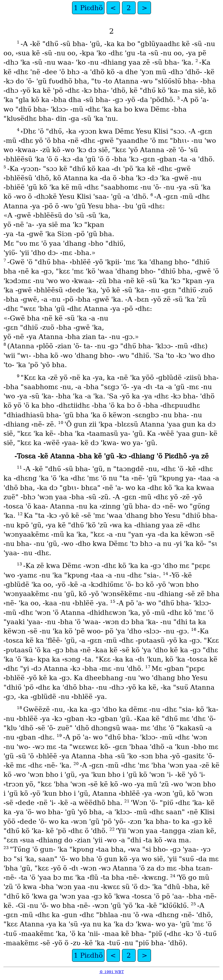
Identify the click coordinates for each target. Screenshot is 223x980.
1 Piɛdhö (88, 8)
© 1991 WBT (112, 972)
